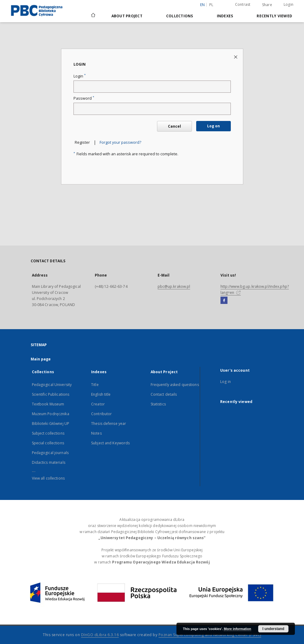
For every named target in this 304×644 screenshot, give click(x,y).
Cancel (174, 126)
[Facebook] (224, 301)
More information (237, 629)
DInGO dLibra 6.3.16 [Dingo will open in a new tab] (100, 635)
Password (84, 98)
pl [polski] (211, 5)
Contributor (101, 414)
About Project (127, 16)
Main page (41, 359)
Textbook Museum (48, 404)
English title (101, 394)
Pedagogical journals (50, 453)
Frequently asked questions (175, 385)
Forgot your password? (120, 142)
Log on (213, 126)
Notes (96, 433)
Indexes (225, 16)
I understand (273, 629)
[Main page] (93, 16)
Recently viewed (274, 16)
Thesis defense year (109, 424)
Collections (180, 16)
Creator (98, 404)
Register (82, 142)
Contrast (243, 4)
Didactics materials (49, 462)
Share (267, 5)
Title (95, 385)
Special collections (48, 443)
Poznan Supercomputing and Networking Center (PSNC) (210, 635)
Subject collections (48, 433)
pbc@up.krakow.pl (174, 286)
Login (289, 4)
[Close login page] (236, 57)
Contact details (164, 394)
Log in (225, 382)
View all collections (48, 478)
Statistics (158, 404)
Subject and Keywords (110, 443)
